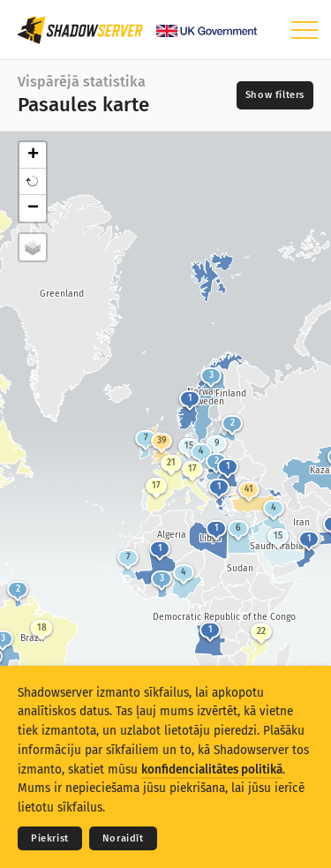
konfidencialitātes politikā (212, 770)
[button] (33, 182)
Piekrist (50, 838)
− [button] (33, 208)
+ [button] (33, 155)
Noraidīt (123, 838)
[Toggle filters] (275, 95)
